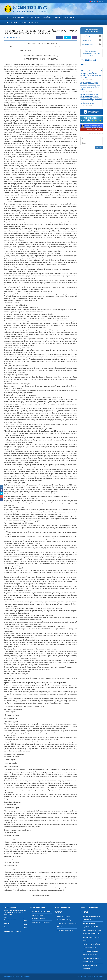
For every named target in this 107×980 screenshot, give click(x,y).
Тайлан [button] (58, 17)
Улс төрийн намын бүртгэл (66, 930)
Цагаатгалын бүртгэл (64, 916)
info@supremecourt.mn (15, 932)
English (100, 2)
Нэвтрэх (99, 148)
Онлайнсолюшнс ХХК (92, 977)
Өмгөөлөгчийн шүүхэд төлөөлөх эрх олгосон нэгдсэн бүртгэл (67, 923)
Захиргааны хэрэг (88, 44)
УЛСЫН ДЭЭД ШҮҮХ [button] (33, 17)
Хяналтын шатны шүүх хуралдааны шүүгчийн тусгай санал (91, 53)
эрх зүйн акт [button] (48, 17)
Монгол (92, 2)
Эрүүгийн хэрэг (87, 36)
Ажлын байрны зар (38, 915)
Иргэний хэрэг (86, 40)
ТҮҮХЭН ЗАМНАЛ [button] (18, 17)
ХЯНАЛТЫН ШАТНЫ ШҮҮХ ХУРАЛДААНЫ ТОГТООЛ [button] (22, 23)
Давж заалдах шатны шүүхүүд (41, 922)
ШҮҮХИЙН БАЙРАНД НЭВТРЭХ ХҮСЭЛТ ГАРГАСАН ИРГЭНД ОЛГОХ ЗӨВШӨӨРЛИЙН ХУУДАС (92, 958)
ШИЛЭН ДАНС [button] (69, 17)
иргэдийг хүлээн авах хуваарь (41, 912)
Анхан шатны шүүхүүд (39, 919)
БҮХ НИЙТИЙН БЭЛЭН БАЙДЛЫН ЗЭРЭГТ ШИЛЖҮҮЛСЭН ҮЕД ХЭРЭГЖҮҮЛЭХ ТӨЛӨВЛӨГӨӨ (91, 948)
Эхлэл (8, 17)
